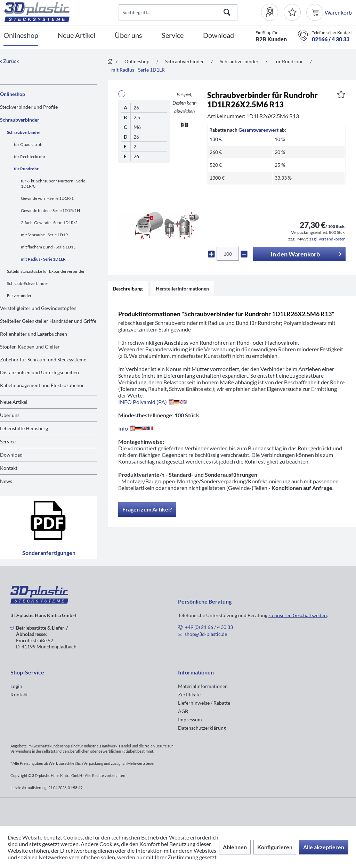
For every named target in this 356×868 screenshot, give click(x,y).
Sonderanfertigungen (49, 527)
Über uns (10, 415)
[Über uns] (128, 36)
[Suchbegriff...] (178, 12)
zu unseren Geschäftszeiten (298, 615)
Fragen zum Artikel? (147, 509)
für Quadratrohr (29, 144)
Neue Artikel (14, 402)
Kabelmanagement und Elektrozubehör (42, 385)
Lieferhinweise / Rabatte (204, 703)
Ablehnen (235, 847)
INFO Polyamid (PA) (152, 402)
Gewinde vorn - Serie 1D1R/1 (47, 198)
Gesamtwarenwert (258, 130)
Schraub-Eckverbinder (28, 283)
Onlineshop (13, 94)
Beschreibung (128, 289)
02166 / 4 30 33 (331, 39)
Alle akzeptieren (324, 847)
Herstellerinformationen (182, 289)
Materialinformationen (203, 686)
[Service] (173, 36)
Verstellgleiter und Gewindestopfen (38, 308)
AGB (183, 711)
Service (8, 441)
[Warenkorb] (315, 12)
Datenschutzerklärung (202, 728)
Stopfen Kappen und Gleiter (30, 347)
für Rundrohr (26, 169)
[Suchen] (227, 12)
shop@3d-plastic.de (206, 634)
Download (11, 455)
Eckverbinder (19, 296)
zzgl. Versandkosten (327, 239)
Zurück (9, 61)
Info (137, 428)
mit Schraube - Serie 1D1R (44, 235)
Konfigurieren (275, 847)
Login (16, 686)
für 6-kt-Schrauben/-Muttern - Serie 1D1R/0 (53, 183)
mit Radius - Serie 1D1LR (43, 259)
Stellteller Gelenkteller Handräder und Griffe (48, 321)
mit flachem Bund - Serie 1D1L (48, 247)
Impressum (190, 719)
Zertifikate (189, 694)
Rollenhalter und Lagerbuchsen (34, 334)
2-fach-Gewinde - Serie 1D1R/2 (49, 223)
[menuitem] (272, 12)
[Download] (219, 36)
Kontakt (9, 468)
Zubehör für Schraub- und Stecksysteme (43, 359)
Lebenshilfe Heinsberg (24, 428)
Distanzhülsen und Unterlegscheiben (39, 372)
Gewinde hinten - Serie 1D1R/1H (50, 210)
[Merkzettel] (292, 12)
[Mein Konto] (272, 12)
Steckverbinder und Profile (29, 107)
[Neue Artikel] (76, 36)
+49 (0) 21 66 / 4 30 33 (209, 627)
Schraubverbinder (20, 120)
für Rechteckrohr (30, 157)
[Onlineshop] (21, 36)
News (6, 481)
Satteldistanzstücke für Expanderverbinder (46, 271)
